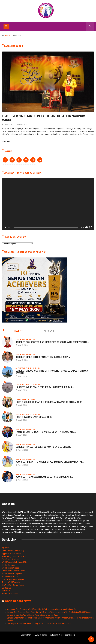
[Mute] (86, 227)
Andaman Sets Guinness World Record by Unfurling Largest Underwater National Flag (42, 609)
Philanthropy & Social (25, 399)
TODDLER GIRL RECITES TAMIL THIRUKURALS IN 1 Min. (43, 357)
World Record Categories (12, 574)
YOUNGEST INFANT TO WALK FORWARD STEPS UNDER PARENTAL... (50, 462)
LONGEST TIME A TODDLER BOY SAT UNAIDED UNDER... (43, 447)
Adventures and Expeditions (28, 368)
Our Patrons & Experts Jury (13, 551)
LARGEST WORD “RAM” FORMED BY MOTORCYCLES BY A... (45, 387)
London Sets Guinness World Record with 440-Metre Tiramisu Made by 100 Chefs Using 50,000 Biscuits (49, 612)
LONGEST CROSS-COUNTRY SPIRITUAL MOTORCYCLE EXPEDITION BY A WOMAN (52, 372)
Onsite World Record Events (13, 571)
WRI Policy (6, 591)
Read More (8, 141)
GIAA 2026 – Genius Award (13, 585)
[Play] (5, 227)
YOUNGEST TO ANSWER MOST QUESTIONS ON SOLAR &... (44, 477)
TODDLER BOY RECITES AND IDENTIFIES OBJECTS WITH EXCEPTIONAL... (52, 342)
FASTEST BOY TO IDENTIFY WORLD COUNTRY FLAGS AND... (46, 432)
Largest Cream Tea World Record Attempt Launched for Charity (33, 615)
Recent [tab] (13, 331)
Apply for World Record (11, 554)
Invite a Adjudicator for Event (14, 556)
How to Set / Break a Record (13, 579)
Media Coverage (9, 565)
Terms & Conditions (10, 594)
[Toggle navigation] (6, 26)
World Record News (10, 576)
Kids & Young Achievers (26, 339)
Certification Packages (11, 559)
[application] (48, 204)
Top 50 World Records (11, 582)
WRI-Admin (8, 124)
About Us (6, 548)
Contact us (6, 588)
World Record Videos (10, 568)
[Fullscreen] (91, 227)
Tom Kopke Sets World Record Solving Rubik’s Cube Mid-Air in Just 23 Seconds (39, 624)
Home (8, 36)
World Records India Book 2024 (15, 562)
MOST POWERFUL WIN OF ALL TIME (34, 417)
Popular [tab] (44, 331)
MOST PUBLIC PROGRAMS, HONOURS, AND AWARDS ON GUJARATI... (50, 402)
